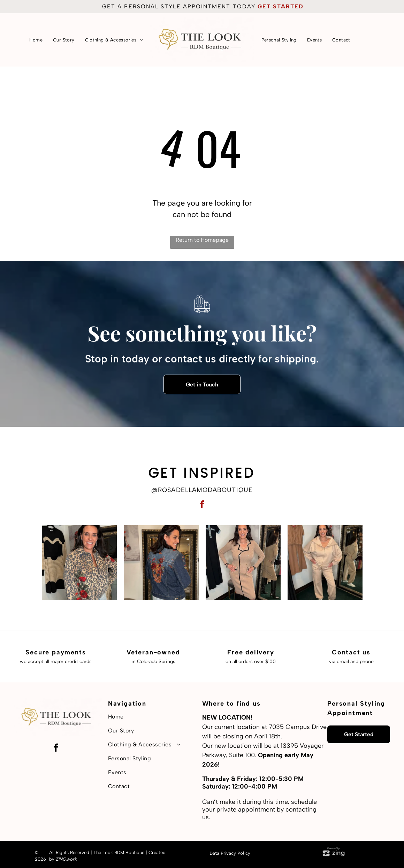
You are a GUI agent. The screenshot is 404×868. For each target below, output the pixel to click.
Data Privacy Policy (230, 853)
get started (281, 6)
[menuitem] (36, 40)
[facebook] (202, 505)
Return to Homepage (202, 240)
